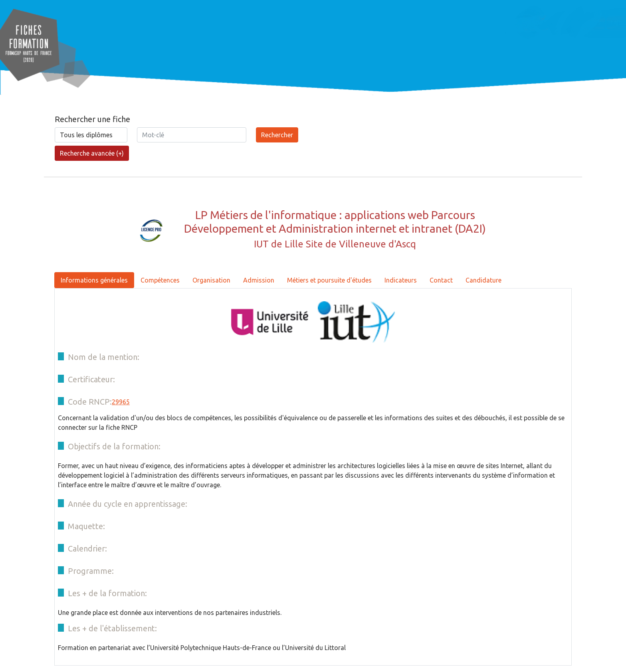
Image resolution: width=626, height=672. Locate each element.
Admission (259, 280)
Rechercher (277, 135)
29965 (121, 402)
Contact (441, 280)
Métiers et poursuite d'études (329, 280)
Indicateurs (401, 280)
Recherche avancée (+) (92, 153)
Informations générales (94, 280)
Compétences (160, 280)
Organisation (211, 280)
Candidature (483, 280)
